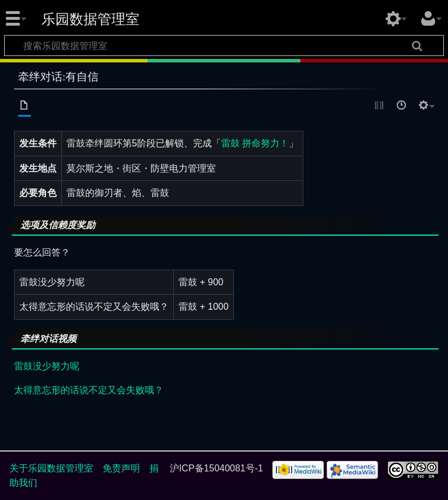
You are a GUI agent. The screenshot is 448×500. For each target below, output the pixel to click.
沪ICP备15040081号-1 (216, 468)
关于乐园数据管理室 (51, 468)
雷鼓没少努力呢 (47, 366)
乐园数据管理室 (90, 19)
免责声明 (121, 468)
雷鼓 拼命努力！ (255, 143)
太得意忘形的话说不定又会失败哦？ (89, 390)
